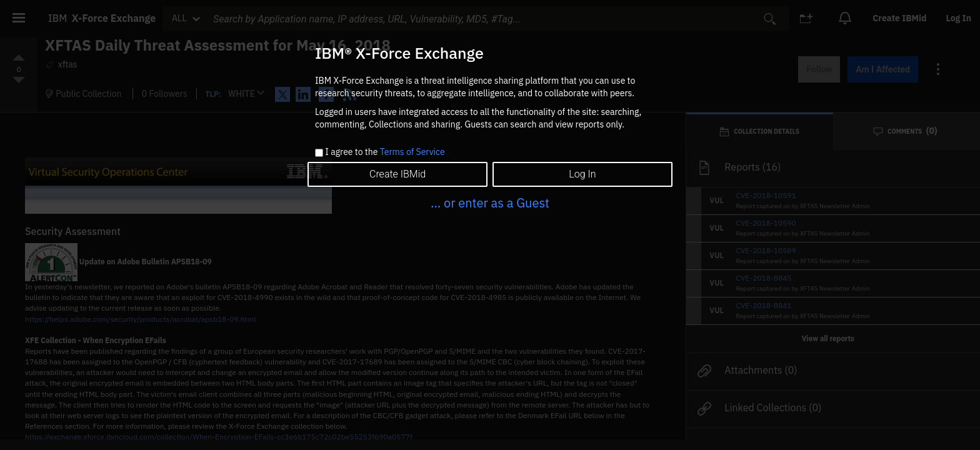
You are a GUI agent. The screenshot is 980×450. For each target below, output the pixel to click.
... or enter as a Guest (490, 203)
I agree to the (385, 152)
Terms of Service (412, 152)
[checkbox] (319, 153)
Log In (582, 174)
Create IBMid (397, 174)
